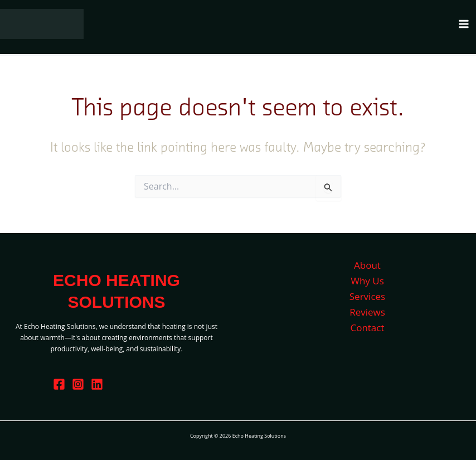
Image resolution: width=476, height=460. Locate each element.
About (367, 265)
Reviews (367, 312)
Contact (367, 328)
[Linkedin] (97, 384)
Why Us (367, 281)
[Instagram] (78, 384)
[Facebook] (59, 384)
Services (367, 296)
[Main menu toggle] (464, 24)
